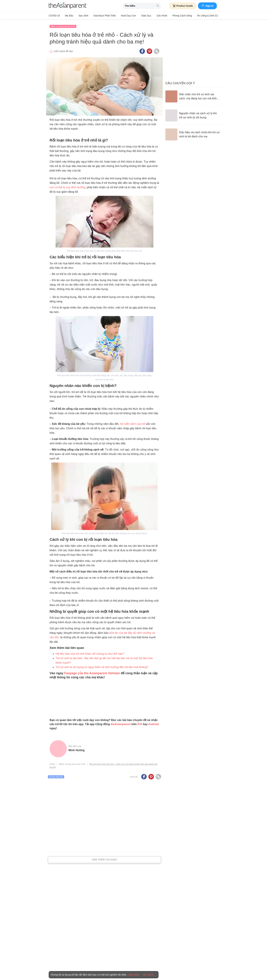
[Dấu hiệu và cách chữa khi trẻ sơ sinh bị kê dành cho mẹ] (193, 133)
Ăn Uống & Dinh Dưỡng (203, 16)
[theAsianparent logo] (68, 6)
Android (153, 723)
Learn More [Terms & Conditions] (133, 975)
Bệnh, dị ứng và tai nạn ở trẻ (63, 25)
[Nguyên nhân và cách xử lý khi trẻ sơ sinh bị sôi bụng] (193, 114)
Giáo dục (142, 16)
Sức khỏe (156, 16)
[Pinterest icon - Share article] (149, 50)
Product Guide (183, 6)
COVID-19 (54, 16)
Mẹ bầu (68, 16)
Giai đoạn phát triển (102, 16)
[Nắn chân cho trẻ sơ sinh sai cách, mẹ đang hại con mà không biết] (193, 95)
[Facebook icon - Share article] (142, 50)
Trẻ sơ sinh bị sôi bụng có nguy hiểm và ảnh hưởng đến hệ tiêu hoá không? (102, 666)
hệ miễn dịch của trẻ (133, 423)
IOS (140, 723)
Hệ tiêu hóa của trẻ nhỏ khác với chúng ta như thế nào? (90, 653)
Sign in (207, 5)
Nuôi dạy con (125, 16)
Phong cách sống (176, 16)
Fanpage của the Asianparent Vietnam (92, 672)
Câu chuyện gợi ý (180, 82)
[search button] (158, 6)
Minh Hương (77, 749)
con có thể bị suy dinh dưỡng (67, 186)
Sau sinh (82, 16)
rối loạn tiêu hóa (56, 776)
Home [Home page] (52, 763)
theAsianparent (121, 723)
